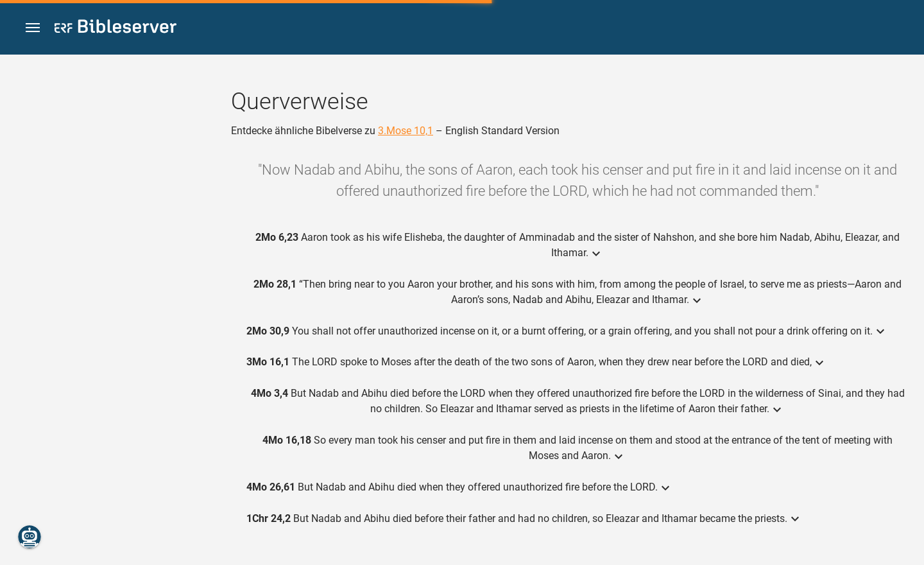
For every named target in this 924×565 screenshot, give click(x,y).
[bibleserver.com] (116, 29)
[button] (33, 28)
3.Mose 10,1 (406, 131)
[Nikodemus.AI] (30, 537)
